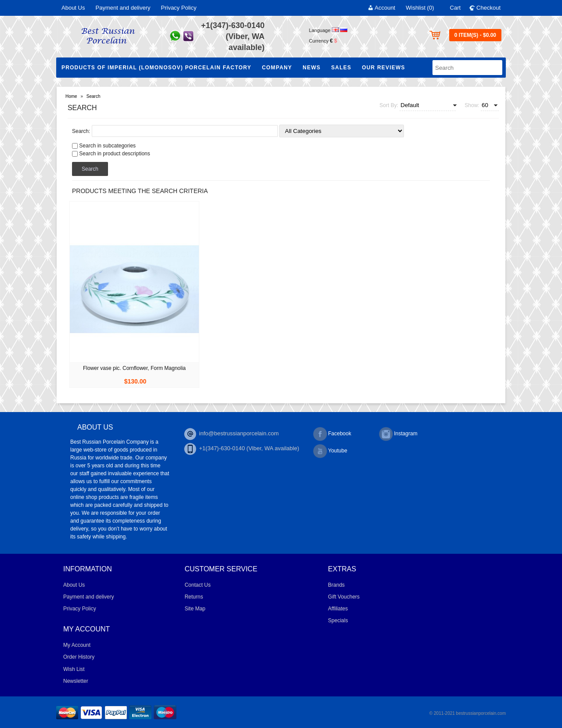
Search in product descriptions (114, 154)
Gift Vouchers (344, 597)
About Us (73, 8)
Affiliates (338, 609)
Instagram (398, 434)
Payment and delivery (123, 8)
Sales (341, 68)
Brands (336, 585)
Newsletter (76, 681)
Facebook (332, 434)
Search (94, 96)
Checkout (488, 8)
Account (385, 8)
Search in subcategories (107, 146)
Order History (79, 657)
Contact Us (197, 585)
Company (277, 68)
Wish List (74, 669)
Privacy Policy (179, 8)
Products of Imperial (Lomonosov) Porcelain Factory (156, 68)
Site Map (195, 609)
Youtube (330, 451)
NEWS (312, 68)
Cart (456, 8)
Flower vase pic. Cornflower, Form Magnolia (134, 368)
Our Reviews (384, 68)
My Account (77, 645)
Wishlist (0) (420, 8)
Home (71, 96)
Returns (194, 597)
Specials (338, 620)
